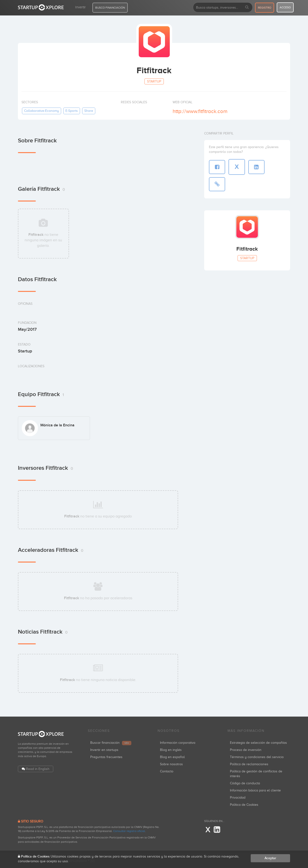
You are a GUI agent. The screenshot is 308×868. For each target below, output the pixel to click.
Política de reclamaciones (249, 764)
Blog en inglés (171, 750)
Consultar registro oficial (129, 831)
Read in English (38, 769)
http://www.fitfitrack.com (200, 111)
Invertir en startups (104, 750)
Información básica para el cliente (255, 790)
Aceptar (270, 858)
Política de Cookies (244, 805)
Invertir (80, 7)
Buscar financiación (111, 743)
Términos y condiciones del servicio (257, 757)
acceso (285, 7)
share (89, 111)
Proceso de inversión (246, 750)
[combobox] (223, 7)
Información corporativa (178, 743)
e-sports (72, 111)
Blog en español (172, 757)
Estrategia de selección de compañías (258, 743)
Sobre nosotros (171, 764)
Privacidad (238, 798)
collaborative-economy (42, 111)
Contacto (167, 771)
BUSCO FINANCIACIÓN (110, 8)
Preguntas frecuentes (106, 757)
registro (265, 8)
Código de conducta (245, 783)
